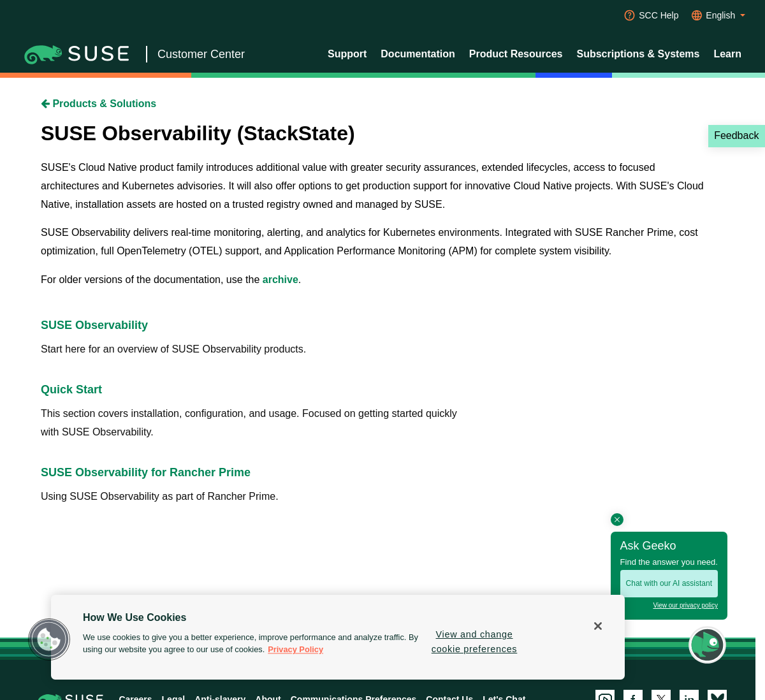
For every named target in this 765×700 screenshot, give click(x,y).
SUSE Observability (94, 325)
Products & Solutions (98, 104)
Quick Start (71, 390)
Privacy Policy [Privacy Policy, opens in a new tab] (295, 650)
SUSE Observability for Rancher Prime (146, 472)
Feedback (736, 135)
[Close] (598, 626)
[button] (49, 639)
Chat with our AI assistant (669, 583)
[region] (338, 637)
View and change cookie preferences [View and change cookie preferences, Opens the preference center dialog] (475, 642)
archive (280, 280)
